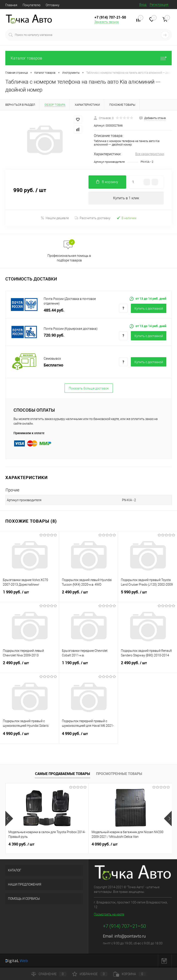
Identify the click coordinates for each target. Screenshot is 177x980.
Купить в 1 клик (126, 198)
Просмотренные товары (119, 774)
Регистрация (159, 5)
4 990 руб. (29, 736)
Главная (11, 5)
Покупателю (31, 5)
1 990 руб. (29, 595)
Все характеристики (150, 154)
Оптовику (53, 5)
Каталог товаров (88, 58)
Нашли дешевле (55, 218)
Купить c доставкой (149, 309)
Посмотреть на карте (109, 915)
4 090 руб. (105, 844)
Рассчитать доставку (93, 218)
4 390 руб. (21, 844)
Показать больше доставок (89, 388)
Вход (143, 5)
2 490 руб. (88, 595)
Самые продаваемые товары (63, 774)
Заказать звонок (107, 22)
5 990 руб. (147, 595)
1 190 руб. (88, 665)
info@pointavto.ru (130, 936)
